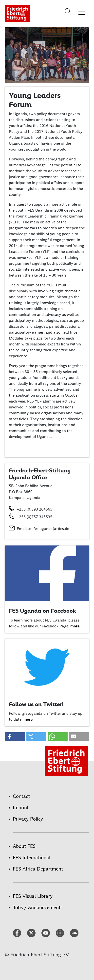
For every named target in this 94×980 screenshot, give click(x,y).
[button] (15, 737)
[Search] (69, 12)
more (75, 626)
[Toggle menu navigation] (82, 12)
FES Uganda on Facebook (42, 611)
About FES (24, 846)
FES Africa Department (38, 869)
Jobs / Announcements (38, 907)
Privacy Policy (28, 819)
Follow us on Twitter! (36, 704)
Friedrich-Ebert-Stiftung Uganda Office (40, 474)
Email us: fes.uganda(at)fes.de (43, 529)
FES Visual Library (33, 896)
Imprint (21, 808)
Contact (21, 796)
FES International (32, 857)
